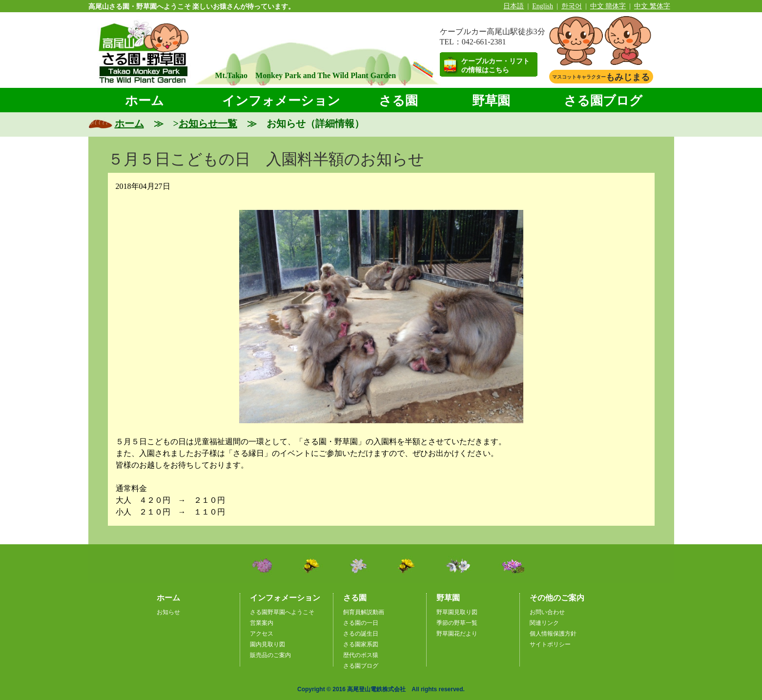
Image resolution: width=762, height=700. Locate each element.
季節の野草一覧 (457, 623)
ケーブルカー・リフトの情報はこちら (495, 66)
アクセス (262, 634)
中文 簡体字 (608, 6)
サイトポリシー (550, 644)
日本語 (514, 6)
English (543, 6)
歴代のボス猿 (361, 655)
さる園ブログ (603, 101)
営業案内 (262, 623)
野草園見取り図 (457, 612)
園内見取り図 (268, 644)
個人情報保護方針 (553, 634)
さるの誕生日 (361, 634)
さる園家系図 (361, 644)
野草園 (491, 101)
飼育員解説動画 (364, 612)
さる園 (398, 101)
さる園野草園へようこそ (282, 612)
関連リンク (544, 623)
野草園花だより (457, 634)
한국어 (572, 6)
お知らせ (168, 612)
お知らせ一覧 (208, 124)
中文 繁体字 (652, 6)
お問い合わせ (547, 612)
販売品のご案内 (270, 655)
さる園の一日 (361, 623)
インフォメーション (281, 101)
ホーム (144, 101)
